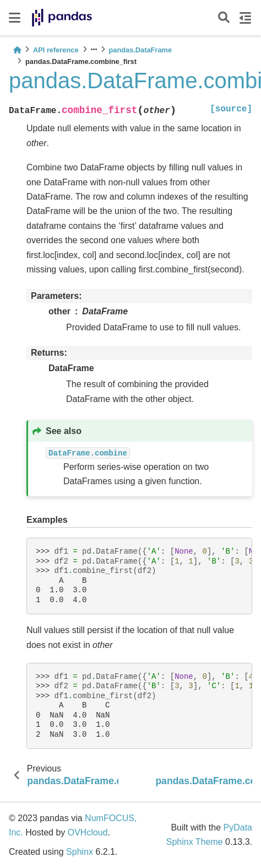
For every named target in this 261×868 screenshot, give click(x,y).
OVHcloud (88, 832)
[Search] (224, 18)
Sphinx (80, 852)
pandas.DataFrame (141, 50)
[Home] (17, 50)
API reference (56, 50)
